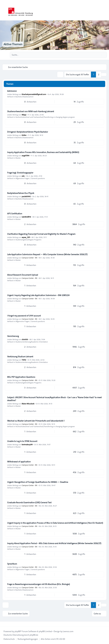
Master (18, 158)
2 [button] (99, 75)
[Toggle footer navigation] (4, 624)
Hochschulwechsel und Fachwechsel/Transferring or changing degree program (45, 117)
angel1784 (26, 155)
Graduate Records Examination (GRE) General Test (29, 502)
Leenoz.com (68, 631)
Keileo (24, 135)
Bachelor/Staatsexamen (24, 97)
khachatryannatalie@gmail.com (34, 94)
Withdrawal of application (19, 462)
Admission (12, 91)
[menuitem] (9, 639)
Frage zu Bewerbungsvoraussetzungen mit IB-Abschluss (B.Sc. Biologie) (39, 584)
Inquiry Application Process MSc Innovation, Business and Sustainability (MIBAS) (43, 152)
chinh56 (25, 339)
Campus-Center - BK (29, 258)
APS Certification (15, 214)
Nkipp (24, 115)
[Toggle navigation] (105, 10)
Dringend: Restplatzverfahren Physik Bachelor (28, 132)
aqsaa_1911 (26, 237)
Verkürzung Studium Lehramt (20, 357)
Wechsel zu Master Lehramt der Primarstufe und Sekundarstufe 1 (36, 421)
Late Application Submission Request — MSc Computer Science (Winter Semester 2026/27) (47, 254)
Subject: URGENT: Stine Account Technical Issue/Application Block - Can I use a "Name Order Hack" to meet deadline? (54, 399)
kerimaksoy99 (27, 444)
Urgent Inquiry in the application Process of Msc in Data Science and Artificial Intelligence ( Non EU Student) (55, 523)
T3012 (24, 360)
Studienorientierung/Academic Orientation (32, 342)
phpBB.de (34, 635)
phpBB (17, 631)
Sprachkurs (12, 564)
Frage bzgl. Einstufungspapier (20, 173)
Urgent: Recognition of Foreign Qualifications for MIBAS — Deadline (38, 482)
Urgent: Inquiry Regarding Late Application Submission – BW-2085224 (38, 295)
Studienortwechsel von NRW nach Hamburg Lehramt (31, 111)
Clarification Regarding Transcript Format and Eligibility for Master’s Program (41, 234)
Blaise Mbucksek (28, 404)
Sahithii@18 (26, 217)
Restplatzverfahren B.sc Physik (21, 193)
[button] (104, 75)
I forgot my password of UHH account (24, 316)
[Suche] (98, 55)
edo (23, 176)
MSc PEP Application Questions (21, 377)
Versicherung (13, 336)
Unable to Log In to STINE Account (22, 441)
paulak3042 (26, 196)
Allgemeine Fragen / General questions (30, 178)
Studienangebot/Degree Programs (28, 240)
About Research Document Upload (23, 275)
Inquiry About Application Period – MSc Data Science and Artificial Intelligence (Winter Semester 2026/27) (54, 543)
